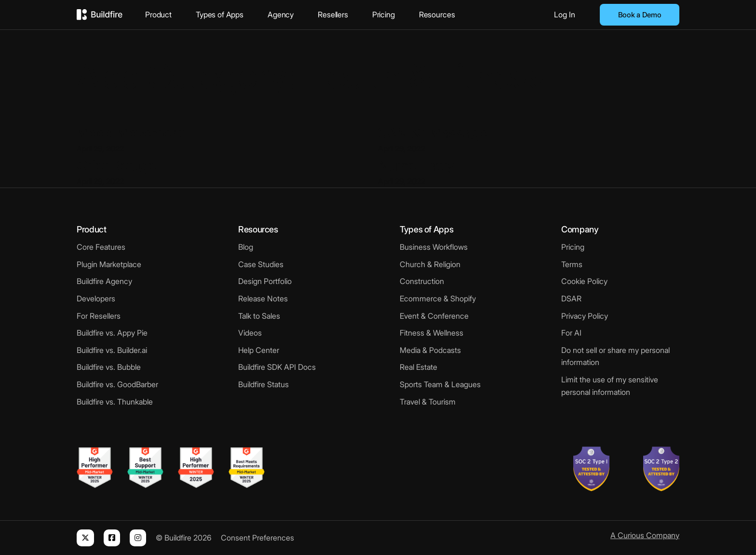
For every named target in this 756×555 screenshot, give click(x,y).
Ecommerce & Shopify (438, 298)
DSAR (571, 298)
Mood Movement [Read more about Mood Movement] (130, 133)
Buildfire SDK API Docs (277, 367)
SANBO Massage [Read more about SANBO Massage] (433, 133)
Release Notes (263, 298)
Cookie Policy (584, 281)
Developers (96, 298)
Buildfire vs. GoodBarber (117, 384)
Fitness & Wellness (432, 333)
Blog (246, 247)
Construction (422, 281)
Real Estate (418, 367)
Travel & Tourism (428, 402)
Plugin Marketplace (109, 264)
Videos (250, 333)
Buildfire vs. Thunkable (115, 402)
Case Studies (261, 264)
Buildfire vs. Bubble (109, 367)
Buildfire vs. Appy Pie (112, 333)
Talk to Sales (259, 316)
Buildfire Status (263, 384)
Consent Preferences (257, 538)
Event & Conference (434, 316)
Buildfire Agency (104, 281)
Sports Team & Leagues (440, 384)
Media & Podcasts (430, 350)
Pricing (384, 14)
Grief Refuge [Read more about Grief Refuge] (116, 165)
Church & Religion (430, 264)
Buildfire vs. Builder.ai (112, 350)
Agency (281, 14)
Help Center (259, 350)
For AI (571, 333)
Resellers (333, 14)
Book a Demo (640, 15)
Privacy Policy (585, 316)
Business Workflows (434, 247)
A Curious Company (645, 535)
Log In (565, 14)
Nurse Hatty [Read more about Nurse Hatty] (416, 165)
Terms (572, 264)
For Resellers (99, 316)
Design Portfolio (265, 281)
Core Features (101, 247)
